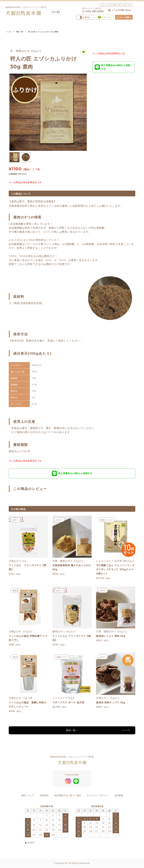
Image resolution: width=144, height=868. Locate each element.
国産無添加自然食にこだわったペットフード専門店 (26, 11)
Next (83, 112)
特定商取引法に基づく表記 (68, 797)
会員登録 (85, 17)
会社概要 (119, 797)
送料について (28, 797)
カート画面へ (124, 17)
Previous (14, 112)
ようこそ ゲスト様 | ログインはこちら (116, 5)
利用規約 (44, 797)
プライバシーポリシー (98, 797)
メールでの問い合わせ (119, 10)
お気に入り (104, 17)
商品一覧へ (72, 732)
